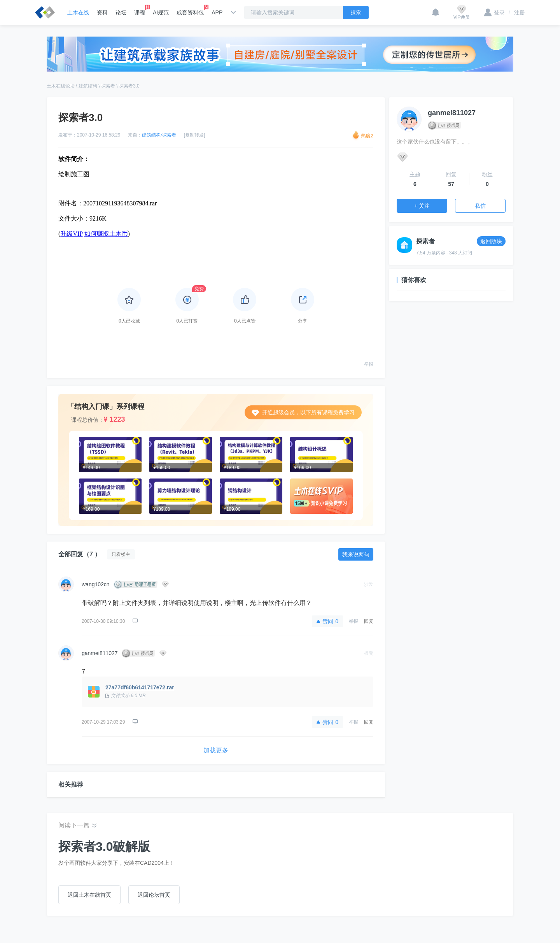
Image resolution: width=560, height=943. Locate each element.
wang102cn (96, 584)
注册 (517, 12)
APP (217, 12)
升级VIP (71, 234)
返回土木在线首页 (89, 895)
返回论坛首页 (154, 895)
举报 (369, 364)
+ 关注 (422, 206)
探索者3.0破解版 (104, 847)
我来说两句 (356, 554)
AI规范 (161, 12)
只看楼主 (121, 554)
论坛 (121, 12)
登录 (494, 12)
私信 (480, 206)
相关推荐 (71, 784)
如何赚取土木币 (106, 234)
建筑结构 (88, 86)
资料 (102, 12)
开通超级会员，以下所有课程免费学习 (303, 413)
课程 (140, 10)
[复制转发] (195, 135)
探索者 (108, 86)
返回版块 (491, 241)
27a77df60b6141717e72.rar (140, 687)
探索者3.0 (129, 86)
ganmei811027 (100, 653)
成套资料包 (190, 10)
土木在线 (78, 12)
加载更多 (216, 750)
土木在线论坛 (61, 86)
